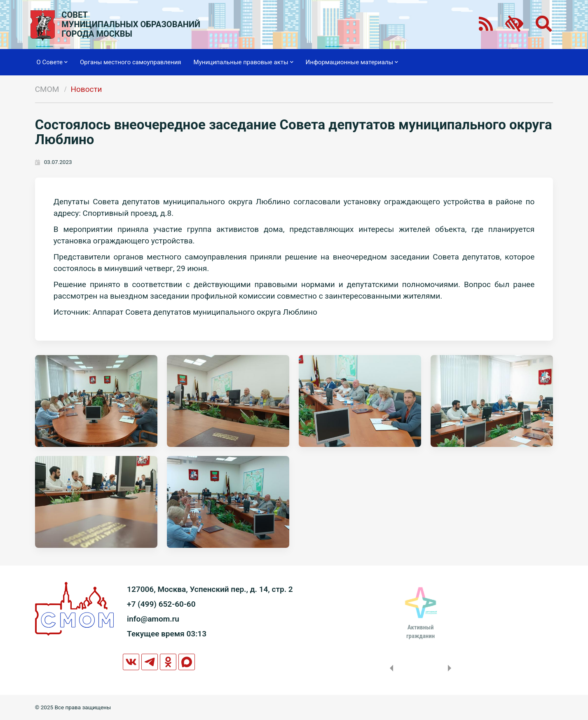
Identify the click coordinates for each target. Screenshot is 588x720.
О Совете (52, 62)
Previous (390, 668)
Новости (86, 89)
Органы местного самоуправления (131, 62)
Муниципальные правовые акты (244, 62)
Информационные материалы (352, 62)
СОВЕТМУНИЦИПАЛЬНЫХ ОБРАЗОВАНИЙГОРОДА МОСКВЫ (131, 25)
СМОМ (47, 89)
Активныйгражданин (421, 631)
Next (451, 668)
